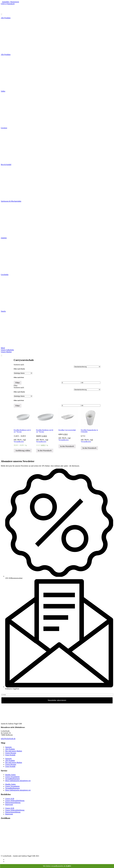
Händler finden (10, 775)
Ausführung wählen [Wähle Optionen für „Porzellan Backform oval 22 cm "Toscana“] (23, 451)
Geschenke (5, 275)
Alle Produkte (6, 55)
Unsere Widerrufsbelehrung (15, 801)
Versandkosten (19, 442)
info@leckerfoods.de (8, 739)
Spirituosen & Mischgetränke (11, 201)
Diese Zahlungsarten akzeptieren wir (18, 781)
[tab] (57, 386)
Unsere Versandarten (12, 777)
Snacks (3, 311)
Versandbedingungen (12, 779)
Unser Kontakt (10, 755)
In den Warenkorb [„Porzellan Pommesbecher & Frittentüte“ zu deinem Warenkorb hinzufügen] (89, 448)
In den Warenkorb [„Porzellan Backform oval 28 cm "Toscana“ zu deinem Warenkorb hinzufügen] (45, 451)
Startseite (8, 747)
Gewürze (4, 128)
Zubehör (4, 238)
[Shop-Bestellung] (87, 367)
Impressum (9, 804)
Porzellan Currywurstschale (67, 430)
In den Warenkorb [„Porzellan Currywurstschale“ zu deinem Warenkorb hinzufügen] (67, 446)
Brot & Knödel (6, 165)
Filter (18, 383)
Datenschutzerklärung (13, 803)
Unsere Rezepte (11, 753)
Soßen (3, 91)
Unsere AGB (10, 799)
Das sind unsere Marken (14, 751)
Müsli (3, 348)
